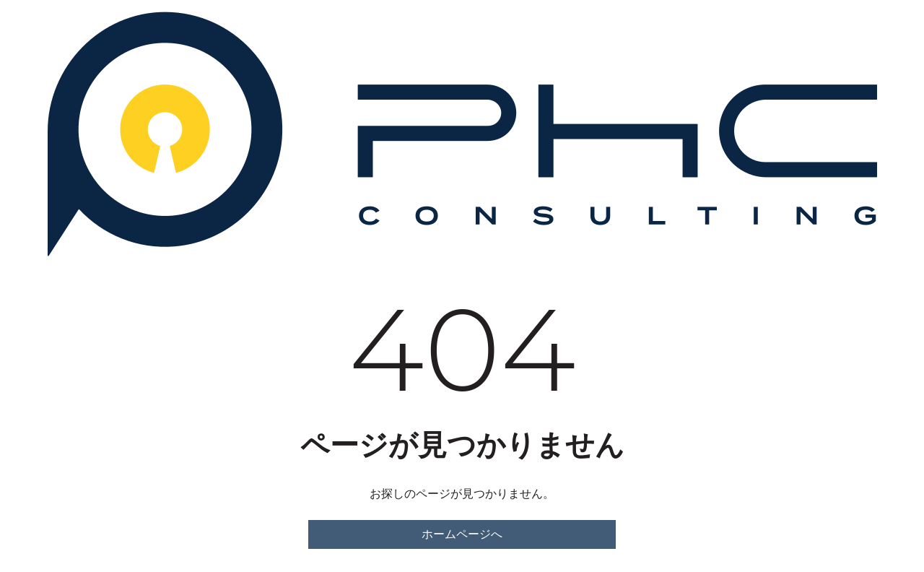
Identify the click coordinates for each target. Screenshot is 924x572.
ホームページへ (462, 534)
